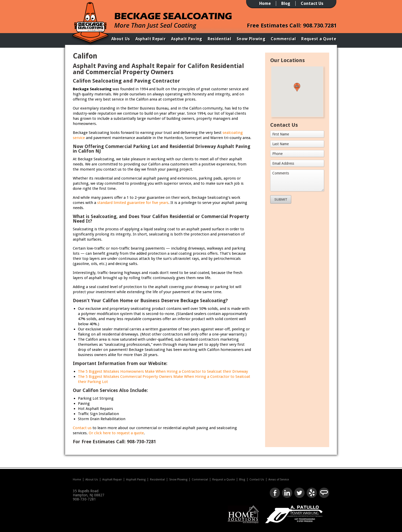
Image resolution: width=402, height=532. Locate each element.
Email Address (283, 163)
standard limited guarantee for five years (133, 203)
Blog (286, 3)
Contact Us (312, 3)
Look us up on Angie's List (324, 493)
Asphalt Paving (187, 39)
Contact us (82, 428)
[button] (297, 87)
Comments (281, 173)
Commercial (283, 39)
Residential (220, 39)
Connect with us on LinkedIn (287, 493)
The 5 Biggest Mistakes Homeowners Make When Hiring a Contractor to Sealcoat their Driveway (163, 371)
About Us (121, 39)
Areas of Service (279, 480)
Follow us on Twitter (299, 493)
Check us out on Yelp (312, 493)
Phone (277, 154)
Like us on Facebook (275, 493)
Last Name (280, 144)
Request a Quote (319, 39)
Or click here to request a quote (116, 433)
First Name (281, 134)
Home (265, 3)
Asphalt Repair (150, 39)
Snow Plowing (251, 39)
